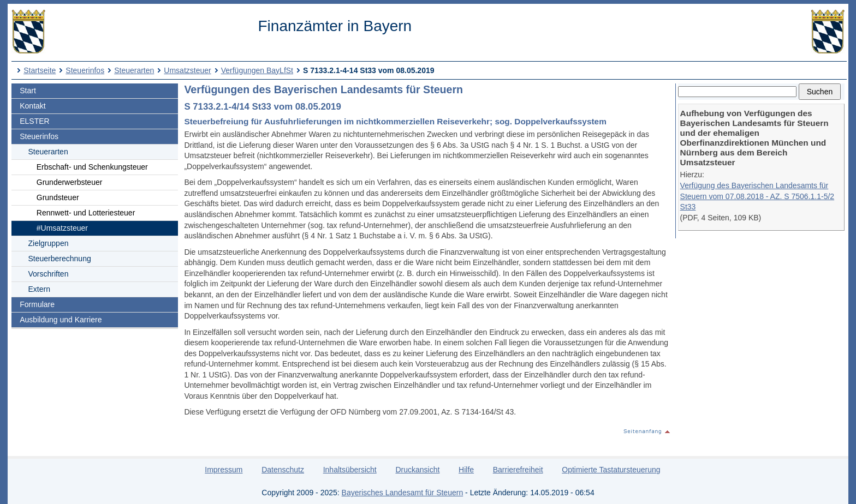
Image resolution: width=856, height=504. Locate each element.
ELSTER (34, 121)
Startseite (40, 70)
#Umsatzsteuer (62, 228)
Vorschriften (49, 274)
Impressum (224, 470)
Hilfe (466, 470)
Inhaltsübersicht (350, 470)
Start (28, 91)
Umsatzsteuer (187, 70)
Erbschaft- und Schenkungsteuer (92, 167)
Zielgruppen (49, 243)
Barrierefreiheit (518, 470)
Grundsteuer (58, 197)
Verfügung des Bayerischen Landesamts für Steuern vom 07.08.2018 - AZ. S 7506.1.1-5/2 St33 (757, 196)
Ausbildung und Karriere (61, 320)
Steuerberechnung (60, 259)
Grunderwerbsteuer (70, 182)
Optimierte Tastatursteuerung (611, 470)
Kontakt (32, 106)
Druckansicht (417, 470)
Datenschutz (283, 470)
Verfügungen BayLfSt (257, 70)
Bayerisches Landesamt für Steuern (403, 493)
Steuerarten (134, 70)
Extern (39, 289)
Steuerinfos (85, 70)
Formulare (37, 304)
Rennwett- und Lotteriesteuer (86, 213)
